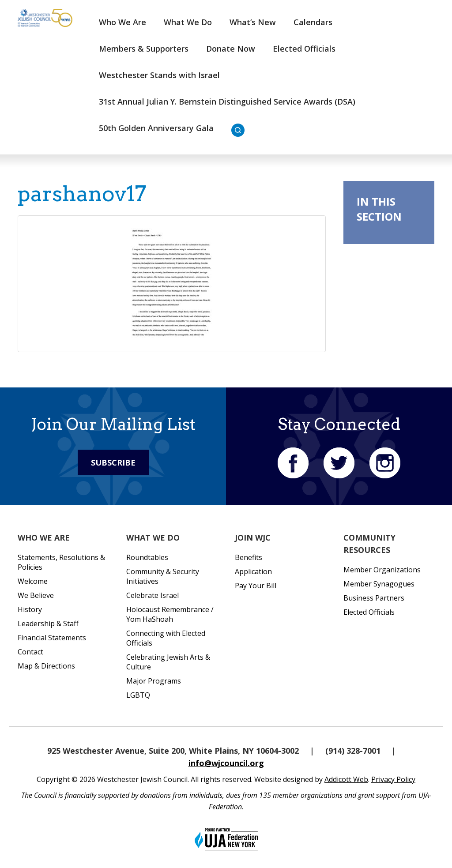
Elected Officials (304, 49)
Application (253, 571)
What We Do (188, 22)
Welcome (33, 581)
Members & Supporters (144, 49)
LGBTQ (138, 695)
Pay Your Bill (256, 586)
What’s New (253, 22)
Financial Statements (52, 638)
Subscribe (113, 462)
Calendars (313, 22)
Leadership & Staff (48, 624)
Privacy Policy (393, 779)
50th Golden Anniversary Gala (156, 128)
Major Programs (154, 681)
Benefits (249, 557)
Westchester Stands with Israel (159, 75)
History (30, 609)
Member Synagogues (379, 584)
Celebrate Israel (153, 595)
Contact (30, 652)
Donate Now (231, 49)
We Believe (36, 595)
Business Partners (374, 598)
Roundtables (147, 557)
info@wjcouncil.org (226, 763)
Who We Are (122, 22)
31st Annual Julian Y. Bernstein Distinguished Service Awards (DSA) (227, 101)
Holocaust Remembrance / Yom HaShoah (170, 614)
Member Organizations (382, 570)
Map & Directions (46, 666)
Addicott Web (346, 779)
